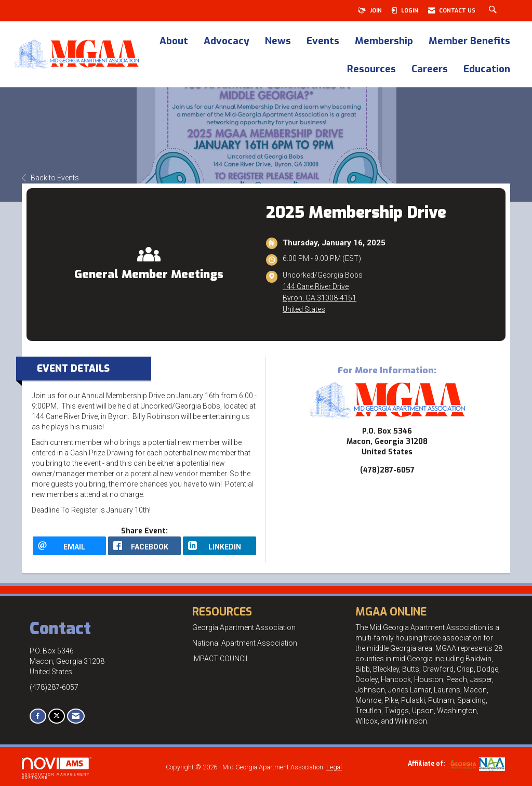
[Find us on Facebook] (38, 716)
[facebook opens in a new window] (145, 546)
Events (323, 42)
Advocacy (227, 42)
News (278, 42)
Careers (430, 70)
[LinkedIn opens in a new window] (220, 546)
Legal (334, 767)
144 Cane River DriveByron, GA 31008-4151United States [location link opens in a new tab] (320, 298)
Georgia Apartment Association (244, 627)
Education (487, 70)
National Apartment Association (245, 643)
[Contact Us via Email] (76, 716)
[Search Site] (494, 10)
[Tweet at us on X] (57, 716)
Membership (384, 42)
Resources (371, 70)
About (174, 42)
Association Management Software (57, 768)
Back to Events (50, 178)
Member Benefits (469, 42)
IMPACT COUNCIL (221, 659)
